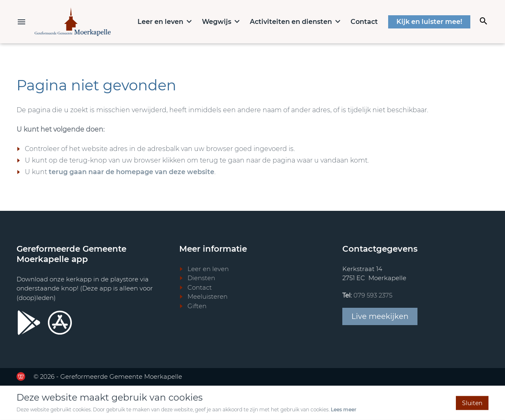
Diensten (201, 278)
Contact (364, 22)
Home (123, 21)
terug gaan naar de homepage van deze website (132, 172)
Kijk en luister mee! (429, 22)
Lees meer (344, 409)
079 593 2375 (373, 295)
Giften (197, 306)
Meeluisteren (207, 296)
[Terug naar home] (73, 22)
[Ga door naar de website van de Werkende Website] (21, 376)
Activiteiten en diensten (291, 22)
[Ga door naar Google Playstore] (29, 323)
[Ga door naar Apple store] (60, 323)
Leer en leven (160, 22)
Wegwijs (217, 22)
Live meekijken (380, 316)
